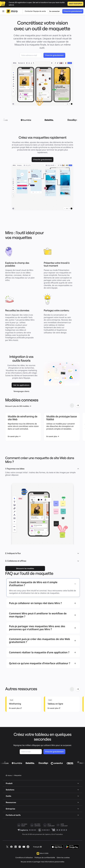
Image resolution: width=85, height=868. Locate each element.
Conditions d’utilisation (24, 858)
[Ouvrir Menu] (3, 11)
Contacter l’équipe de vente (35, 11)
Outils (42, 796)
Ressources (42, 802)
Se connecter (54, 11)
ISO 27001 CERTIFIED (37, 825)
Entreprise (42, 809)
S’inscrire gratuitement (73, 11)
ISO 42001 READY (24, 825)
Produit (42, 783)
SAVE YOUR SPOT (75, 4)
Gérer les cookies (63, 858)
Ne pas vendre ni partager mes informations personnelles (42, 862)
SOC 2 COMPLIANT (51, 825)
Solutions (42, 790)
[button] (78, 553)
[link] (43, 160)
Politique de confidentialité (45, 858)
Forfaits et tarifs (42, 815)
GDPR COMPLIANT (64, 825)
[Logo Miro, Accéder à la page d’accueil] (12, 11)
